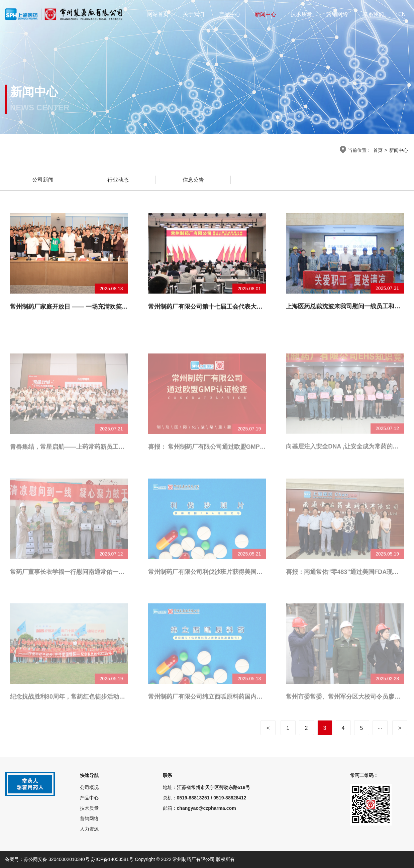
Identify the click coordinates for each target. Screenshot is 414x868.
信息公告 (193, 180)
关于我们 (194, 14)
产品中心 (230, 14)
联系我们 (373, 14)
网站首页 (158, 14)
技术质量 (301, 14)
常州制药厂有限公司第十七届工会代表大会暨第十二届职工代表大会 (205, 311)
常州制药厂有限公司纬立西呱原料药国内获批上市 (205, 714)
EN (402, 14)
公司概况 (89, 787)
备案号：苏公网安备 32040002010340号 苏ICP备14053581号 (70, 859)
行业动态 (118, 180)
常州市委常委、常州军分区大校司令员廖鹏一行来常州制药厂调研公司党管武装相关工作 (343, 714)
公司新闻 (43, 180)
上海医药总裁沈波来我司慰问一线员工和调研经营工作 (343, 311)
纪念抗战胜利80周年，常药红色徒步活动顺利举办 (68, 714)
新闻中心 (266, 14)
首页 (378, 150)
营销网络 (337, 14)
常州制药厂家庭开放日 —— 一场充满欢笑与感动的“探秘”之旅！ (69, 311)
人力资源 (89, 829)
